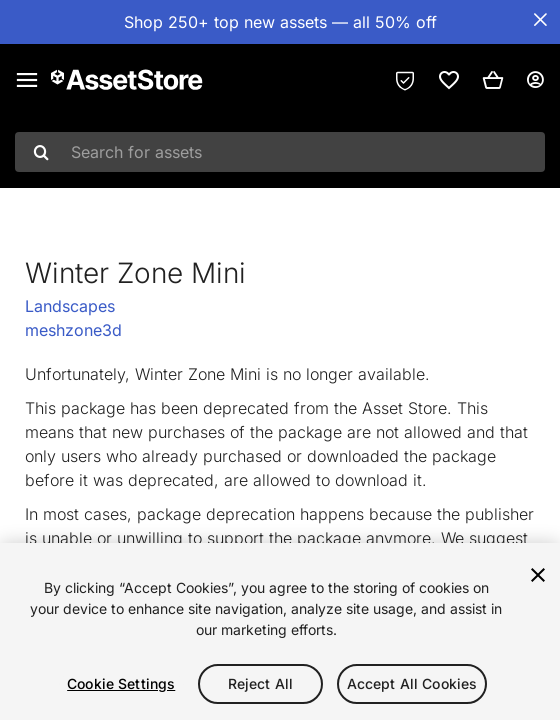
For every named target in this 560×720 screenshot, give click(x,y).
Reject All (260, 683)
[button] (493, 80)
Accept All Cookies (412, 683)
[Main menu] (27, 80)
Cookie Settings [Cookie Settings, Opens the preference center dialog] (121, 683)
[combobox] (280, 152)
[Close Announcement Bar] (540, 20)
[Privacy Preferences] (405, 80)
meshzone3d (73, 330)
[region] (280, 631)
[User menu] (535, 80)
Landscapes (70, 306)
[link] (449, 80)
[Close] (538, 575)
